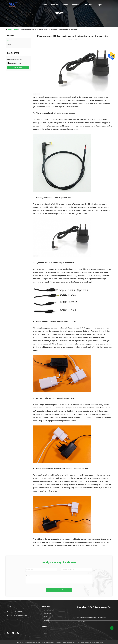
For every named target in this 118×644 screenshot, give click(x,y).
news (16, 30)
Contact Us (88, 5)
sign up (107, 622)
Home (45, 5)
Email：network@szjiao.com (17, 615)
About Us (76, 5)
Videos (65, 5)
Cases (9, 45)
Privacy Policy (19, 642)
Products (55, 5)
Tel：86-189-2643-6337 (15, 612)
